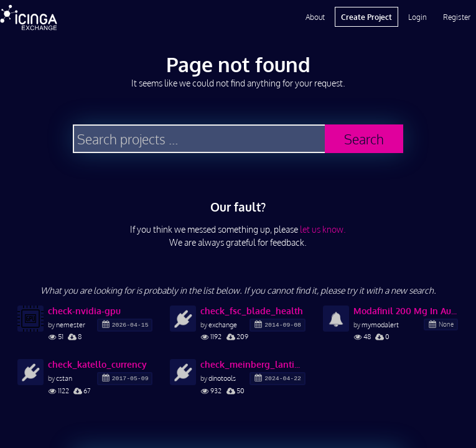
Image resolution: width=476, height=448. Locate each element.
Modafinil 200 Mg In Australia (406, 311)
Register (457, 17)
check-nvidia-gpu (84, 311)
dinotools (222, 378)
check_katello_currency (97, 364)
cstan (64, 378)
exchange (223, 324)
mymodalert (380, 324)
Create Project (366, 17)
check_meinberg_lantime (253, 364)
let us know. (323, 229)
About (315, 17)
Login (418, 17)
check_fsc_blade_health (252, 311)
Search (364, 139)
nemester (71, 324)
